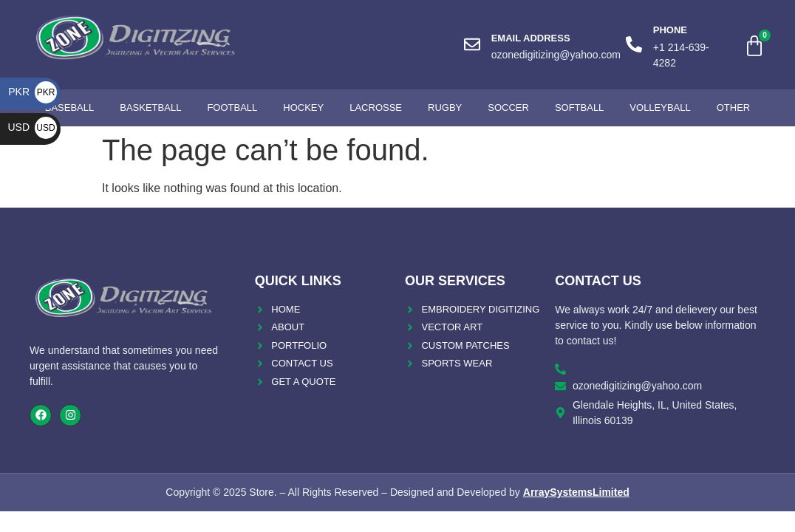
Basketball (150, 108)
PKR (33, 92)
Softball (579, 108)
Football (232, 108)
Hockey (303, 108)
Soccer (508, 108)
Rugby (445, 108)
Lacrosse (376, 108)
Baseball (70, 108)
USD (32, 127)
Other (734, 108)
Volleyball (660, 108)
